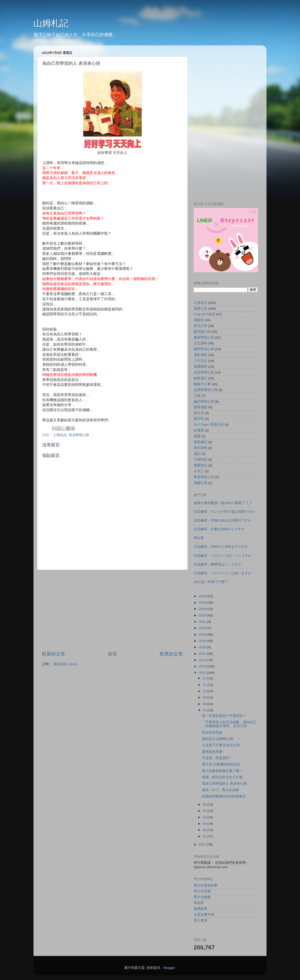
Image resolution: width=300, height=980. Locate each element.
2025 (203, 602)
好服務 (199, 430)
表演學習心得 (79, 435)
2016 (203, 647)
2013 (203, 666)
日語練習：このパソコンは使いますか (223, 573)
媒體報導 (200, 909)
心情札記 (60, 435)
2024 (203, 609)
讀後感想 (200, 407)
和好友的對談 (212, 733)
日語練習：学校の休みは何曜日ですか (223, 520)
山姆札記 (51, 23)
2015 (203, 654)
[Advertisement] (112, 610)
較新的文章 (54, 654)
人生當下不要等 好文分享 (221, 745)
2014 (203, 660)
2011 (203, 844)
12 (205, 678)
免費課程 (200, 367)
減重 (197, 436)
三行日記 (200, 361)
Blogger (169, 968)
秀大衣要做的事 (206, 885)
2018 (203, 641)
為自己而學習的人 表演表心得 (225, 784)
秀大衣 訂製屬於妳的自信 (221, 764)
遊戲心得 (200, 483)
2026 (203, 596)
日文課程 (200, 343)
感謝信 (199, 320)
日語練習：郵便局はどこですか (217, 564)
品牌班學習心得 (206, 390)
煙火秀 (199, 538)
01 (205, 836)
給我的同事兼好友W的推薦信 (224, 796)
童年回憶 (200, 448)
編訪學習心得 (204, 402)
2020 (203, 628)
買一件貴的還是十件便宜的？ (224, 716)
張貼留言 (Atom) (65, 664)
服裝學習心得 (204, 337)
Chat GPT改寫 (204, 314)
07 (205, 710)
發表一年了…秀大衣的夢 (221, 790)
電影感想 (200, 355)
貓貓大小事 (202, 384)
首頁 (112, 654)
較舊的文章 (171, 654)
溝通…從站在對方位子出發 (222, 777)
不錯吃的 (200, 460)
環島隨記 (200, 442)
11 (205, 685)
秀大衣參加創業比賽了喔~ (222, 771)
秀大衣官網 (202, 891)
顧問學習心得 (204, 349)
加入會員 (200, 920)
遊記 (197, 454)
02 (205, 830)
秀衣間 (199, 903)
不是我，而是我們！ (217, 758)
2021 (203, 622)
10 (205, 691)
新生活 (199, 413)
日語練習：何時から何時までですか (221, 547)
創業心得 (200, 309)
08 (205, 704)
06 (205, 804)
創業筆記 (200, 378)
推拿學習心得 (204, 477)
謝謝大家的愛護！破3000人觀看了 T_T (223, 503)
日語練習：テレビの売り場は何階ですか (224, 512)
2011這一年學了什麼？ (211, 582)
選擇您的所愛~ (213, 752)
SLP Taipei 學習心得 (209, 425)
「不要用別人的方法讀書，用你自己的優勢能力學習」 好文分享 (229, 724)
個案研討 (200, 465)
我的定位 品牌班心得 (218, 739)
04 (205, 817)
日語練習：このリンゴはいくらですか (223, 556)
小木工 (199, 471)
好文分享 (200, 326)
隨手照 (199, 419)
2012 (203, 673)
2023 (203, 615)
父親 (197, 396)
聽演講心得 (202, 332)
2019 (203, 635)
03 (205, 824)
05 (205, 811)
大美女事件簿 (204, 915)
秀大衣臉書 (202, 897)
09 (205, 697)
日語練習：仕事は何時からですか (219, 529)
